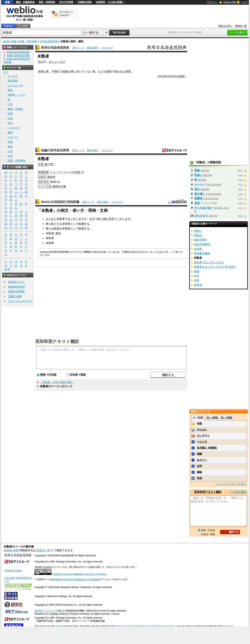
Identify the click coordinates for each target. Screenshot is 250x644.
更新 (182, 76)
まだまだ (51, 219)
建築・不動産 (15, 109)
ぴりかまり (201, 216)
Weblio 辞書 (229, 2)
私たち (55, 224)
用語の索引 (93, 48)
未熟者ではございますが (209, 262)
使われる (120, 71)
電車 (10, 90)
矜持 (199, 478)
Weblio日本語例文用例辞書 (60, 202)
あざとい (202, 460)
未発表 (198, 285)
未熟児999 (200, 240)
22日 (176, 76)
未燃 (196, 271)
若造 (197, 203)
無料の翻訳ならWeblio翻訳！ (67, 14)
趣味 (10, 132)
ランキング (107, 48)
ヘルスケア (14, 128)
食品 (10, 147)
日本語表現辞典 (49, 41)
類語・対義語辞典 (25, 2)
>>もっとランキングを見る (231, 484)
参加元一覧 (241, 26)
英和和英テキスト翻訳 (57, 341)
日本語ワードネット (45, 611)
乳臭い (198, 175)
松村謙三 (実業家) (207, 448)
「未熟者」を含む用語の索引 (56, 382)
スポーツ (13, 137)
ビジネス (13, 76)
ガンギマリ (203, 436)
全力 (92, 219)
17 (82, 172)
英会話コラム (16, 282)
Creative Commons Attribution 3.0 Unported (76, 579)
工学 (10, 104)
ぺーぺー (200, 184)
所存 (111, 219)
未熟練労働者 (202, 253)
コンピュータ (15, 85)
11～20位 (212, 418)
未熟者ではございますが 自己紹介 (215, 267)
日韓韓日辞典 (85, 2)
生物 (10, 142)
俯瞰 (199, 454)
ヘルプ (244, 2)
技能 (65, 71)
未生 (196, 276)
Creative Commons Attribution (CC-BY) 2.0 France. (79, 574)
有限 (199, 423)
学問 (10, 114)
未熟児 (198, 235)
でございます (122, 219)
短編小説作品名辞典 (55, 150)
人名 (10, 151)
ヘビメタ (202, 442)
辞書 (7, 2)
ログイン (212, 2)
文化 (10, 118)
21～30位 (226, 418)
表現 (128, 71)
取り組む (103, 219)
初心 (197, 189)
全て (6, 72)
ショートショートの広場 (65, 172)
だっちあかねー (204, 208)
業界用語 (13, 81)
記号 (7, 269)
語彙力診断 (15, 296)
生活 (10, 123)
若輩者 (198, 198)
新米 (58, 233)
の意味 (108, 71)
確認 (199, 472)
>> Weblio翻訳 (238, 492)
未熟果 (198, 249)
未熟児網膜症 (202, 244)
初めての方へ (225, 26)
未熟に (198, 231)
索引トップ (78, 48)
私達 (57, 228)
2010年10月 (166, 76)
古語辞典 (100, 2)
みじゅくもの (57, 62)
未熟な (42, 71)
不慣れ (56, 71)
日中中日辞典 (66, 2)
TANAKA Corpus (13, 571)
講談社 (51, 177)
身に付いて (78, 71)
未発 (196, 280)
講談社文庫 (59, 187)
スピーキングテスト (21, 301)
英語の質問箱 (16, 291)
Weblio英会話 (17, 287)
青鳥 (197, 170)
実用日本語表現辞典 (55, 48)
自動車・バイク (17, 95)
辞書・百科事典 (28, 41)
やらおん (202, 430)
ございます (77, 219)
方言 (10, 156)
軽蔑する (84, 224)
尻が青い (200, 194)
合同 (199, 466)
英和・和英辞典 (47, 2)
